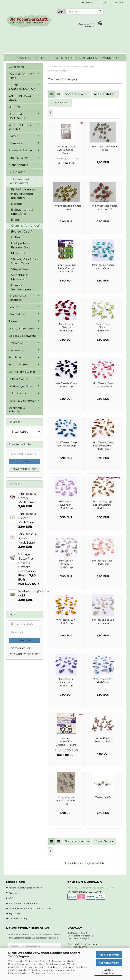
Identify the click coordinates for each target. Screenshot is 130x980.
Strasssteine (20, 269)
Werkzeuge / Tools (21, 386)
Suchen (25, 462)
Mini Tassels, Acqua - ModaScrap (103, 267)
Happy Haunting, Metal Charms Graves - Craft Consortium (66, 268)
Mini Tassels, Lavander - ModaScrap (66, 505)
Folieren (14, 307)
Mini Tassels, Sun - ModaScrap (66, 621)
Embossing (16, 343)
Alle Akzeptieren (109, 955)
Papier (13, 321)
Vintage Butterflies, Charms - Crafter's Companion (66, 741)
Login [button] (103, 2)
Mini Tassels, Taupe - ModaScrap (103, 621)
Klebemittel (16, 350)
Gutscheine (16, 67)
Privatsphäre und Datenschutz (24, 903)
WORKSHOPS (111, 58)
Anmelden (24, 640)
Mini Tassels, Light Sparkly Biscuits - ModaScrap (103, 505)
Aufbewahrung (19, 165)
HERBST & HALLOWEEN (18, 116)
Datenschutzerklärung (59, 973)
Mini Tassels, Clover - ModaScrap (103, 327)
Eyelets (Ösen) (22, 232)
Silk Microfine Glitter (22, 372)
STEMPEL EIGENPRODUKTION (22, 87)
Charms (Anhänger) (26, 226)
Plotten (14, 136)
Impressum (14, 914)
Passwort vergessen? (24, 654)
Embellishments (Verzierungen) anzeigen (23, 194)
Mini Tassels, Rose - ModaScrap (103, 562)
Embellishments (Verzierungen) (20, 181)
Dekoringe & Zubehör (17, 410)
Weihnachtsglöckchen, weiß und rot (105, 207)
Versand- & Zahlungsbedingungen (25, 888)
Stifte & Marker (18, 379)
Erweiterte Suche (25, 469)
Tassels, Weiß (103, 797)
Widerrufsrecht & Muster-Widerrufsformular (30, 908)
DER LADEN (42, 58)
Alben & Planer (18, 158)
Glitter (16, 237)
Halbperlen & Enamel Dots (21, 245)
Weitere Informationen (108, 971)
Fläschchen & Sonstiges (17, 298)
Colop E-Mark (17, 393)
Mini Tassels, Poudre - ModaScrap (66, 564)
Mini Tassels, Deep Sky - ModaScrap (66, 444)
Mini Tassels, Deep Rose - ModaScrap (103, 385)
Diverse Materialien (21, 329)
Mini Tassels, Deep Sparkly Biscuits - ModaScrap (103, 446)
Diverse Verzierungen (21, 287)
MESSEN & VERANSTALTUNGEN (76, 58)
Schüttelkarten (19, 365)
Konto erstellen (20, 648)
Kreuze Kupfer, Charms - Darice (103, 740)
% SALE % (23, 58)
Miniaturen (19, 253)
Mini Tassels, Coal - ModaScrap (66, 385)
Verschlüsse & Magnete (21, 277)
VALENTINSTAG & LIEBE (20, 98)
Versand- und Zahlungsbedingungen (91, 888)
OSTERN (14, 107)
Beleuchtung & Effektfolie (22, 212)
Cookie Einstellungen (19, 918)
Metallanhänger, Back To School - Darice (66, 150)
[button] (89, 2)
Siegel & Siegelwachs (22, 336)
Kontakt (13, 893)
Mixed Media (17, 314)
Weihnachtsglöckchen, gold (68, 207)
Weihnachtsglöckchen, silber (105, 148)
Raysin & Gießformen (22, 401)
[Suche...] (62, 12)
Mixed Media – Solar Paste (22, 76)
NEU (9, 58)
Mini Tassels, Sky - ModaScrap (103, 681)
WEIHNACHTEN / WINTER (20, 127)
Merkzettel (118, 2)
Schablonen (17, 357)
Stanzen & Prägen (20, 150)
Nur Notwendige (109, 963)
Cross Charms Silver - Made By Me (66, 801)
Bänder (17, 204)
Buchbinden (17, 172)
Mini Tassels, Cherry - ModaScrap (66, 327)
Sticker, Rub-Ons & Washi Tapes (25, 261)
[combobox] (77, 94)
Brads (15, 220)
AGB (11, 898)
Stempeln (15, 143)
